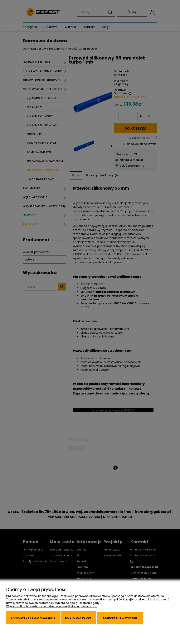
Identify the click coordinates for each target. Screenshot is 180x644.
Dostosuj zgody (92, 621)
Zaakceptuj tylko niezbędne (37, 621)
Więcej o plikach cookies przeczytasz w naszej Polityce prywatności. (51, 612)
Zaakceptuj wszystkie (142, 621)
